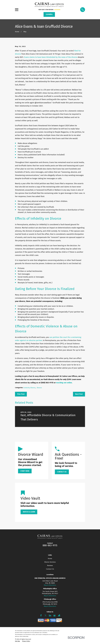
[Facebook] (41, 615)
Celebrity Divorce (29, 388)
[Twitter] (46, 615)
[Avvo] (59, 615)
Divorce (39, 388)
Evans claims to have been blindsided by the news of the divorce (51, 57)
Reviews (50, 566)
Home (50, 559)
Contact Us (50, 569)
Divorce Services (50, 562)
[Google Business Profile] (54, 615)
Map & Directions (50, 585)
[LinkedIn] (50, 615)
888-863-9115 (50, 545)
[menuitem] (17, 641)
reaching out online (64, 383)
